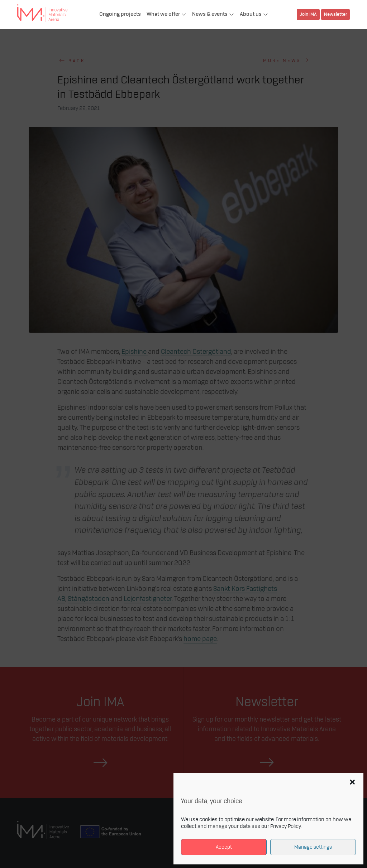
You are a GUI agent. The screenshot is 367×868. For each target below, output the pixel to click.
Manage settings (313, 847)
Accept (224, 847)
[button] (352, 782)
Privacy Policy (285, 826)
